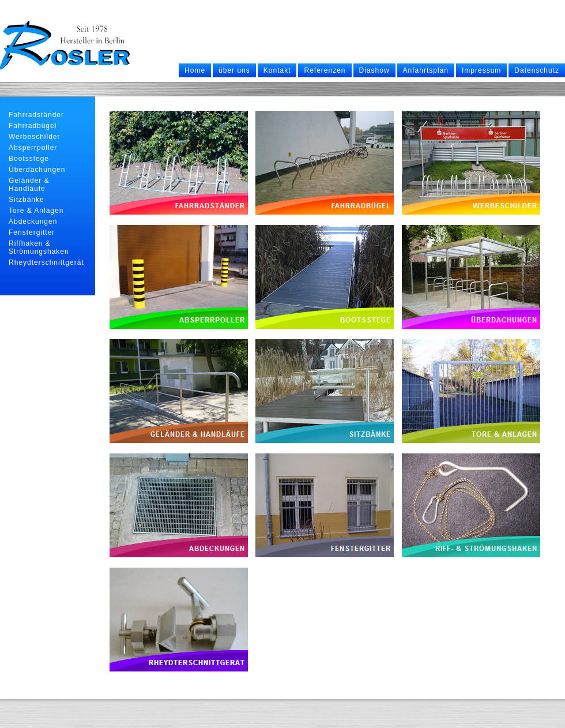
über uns (234, 70)
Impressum (481, 70)
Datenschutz (537, 70)
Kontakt (277, 70)
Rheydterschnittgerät (46, 262)
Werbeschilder (34, 137)
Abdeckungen (33, 222)
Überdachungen (37, 170)
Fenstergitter (32, 232)
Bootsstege (29, 159)
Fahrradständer (36, 115)
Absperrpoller (33, 148)
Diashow (374, 70)
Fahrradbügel (33, 126)
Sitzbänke (27, 200)
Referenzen (325, 70)
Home (195, 70)
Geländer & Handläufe (29, 185)
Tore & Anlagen (36, 211)
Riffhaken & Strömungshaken (39, 247)
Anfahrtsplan (426, 70)
